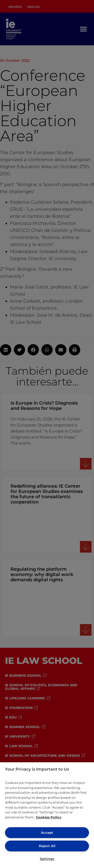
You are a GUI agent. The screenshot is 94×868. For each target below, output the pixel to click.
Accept (47, 833)
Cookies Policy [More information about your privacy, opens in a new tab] (49, 817)
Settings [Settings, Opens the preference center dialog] (47, 859)
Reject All (47, 846)
